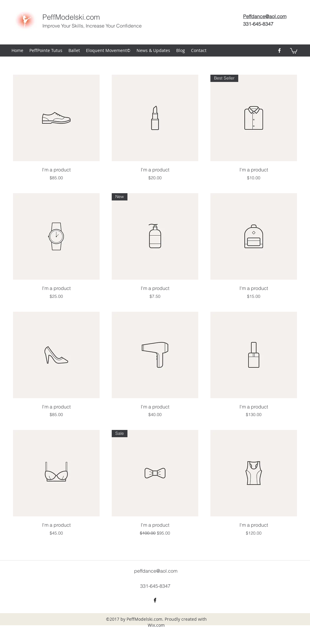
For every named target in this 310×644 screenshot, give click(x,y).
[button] (294, 50)
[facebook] (279, 50)
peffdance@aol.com (156, 571)
